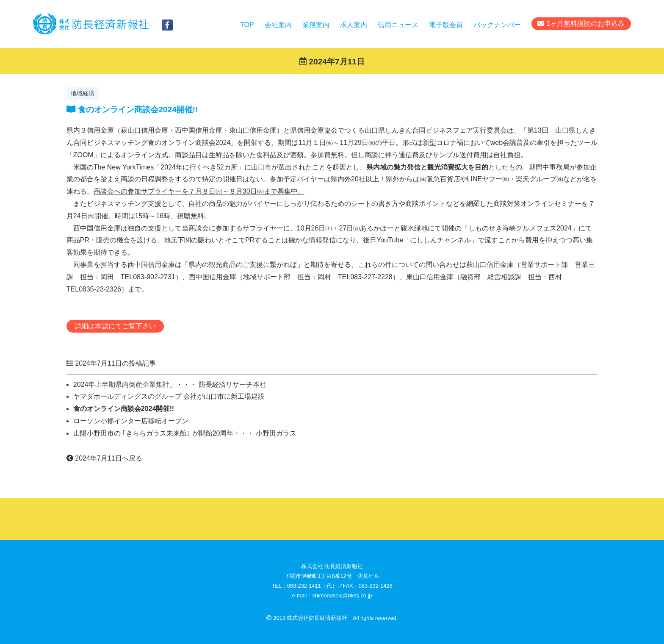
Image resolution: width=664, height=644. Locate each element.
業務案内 (316, 25)
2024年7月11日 (337, 62)
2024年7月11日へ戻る (104, 458)
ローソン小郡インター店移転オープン (131, 421)
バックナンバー (497, 25)
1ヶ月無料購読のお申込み (581, 24)
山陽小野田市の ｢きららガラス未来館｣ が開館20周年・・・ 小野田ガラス (185, 433)
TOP (247, 25)
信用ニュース (398, 25)
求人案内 (354, 25)
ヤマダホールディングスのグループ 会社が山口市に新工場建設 (169, 396)
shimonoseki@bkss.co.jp (342, 595)
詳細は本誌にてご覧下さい (115, 326)
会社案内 (278, 25)
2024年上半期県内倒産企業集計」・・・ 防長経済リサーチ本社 (170, 384)
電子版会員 (446, 25)
